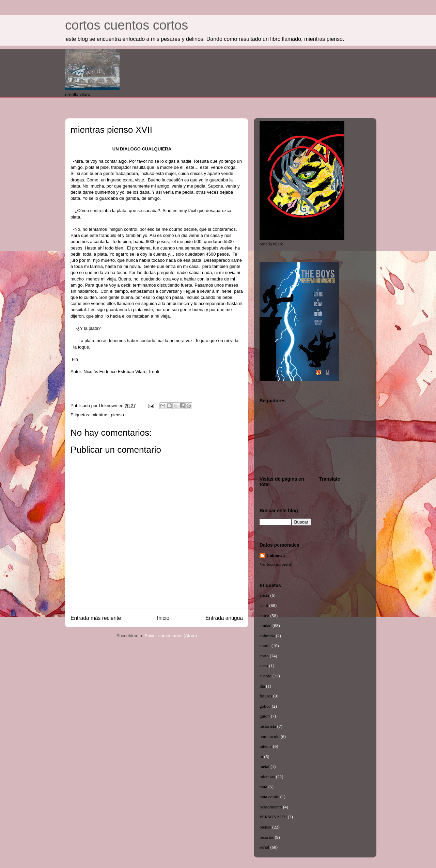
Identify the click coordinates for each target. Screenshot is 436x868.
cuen (264, 666)
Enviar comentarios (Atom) (171, 636)
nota (263, 787)
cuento (266, 676)
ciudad (266, 625)
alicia (264, 595)
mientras (100, 415)
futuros (266, 696)
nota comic (269, 797)
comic (265, 646)
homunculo (270, 736)
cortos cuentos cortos (127, 25)
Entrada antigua (224, 618)
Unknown (276, 555)
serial (264, 847)
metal (264, 766)
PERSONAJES (273, 817)
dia (262, 686)
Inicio (163, 618)
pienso (118, 415)
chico (264, 616)
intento (266, 746)
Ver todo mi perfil (275, 564)
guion (265, 716)
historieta (268, 726)
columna (267, 636)
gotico (265, 706)
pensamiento (271, 807)
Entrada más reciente (96, 618)
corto (264, 656)
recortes (267, 837)
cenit (264, 605)
